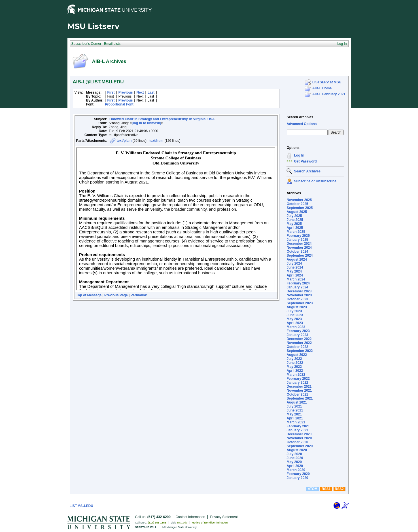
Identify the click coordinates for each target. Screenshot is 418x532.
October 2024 (297, 252)
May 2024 (294, 271)
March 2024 (296, 279)
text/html (156, 141)
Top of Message (89, 295)
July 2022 (294, 359)
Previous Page (116, 295)
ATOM (313, 489)
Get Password (305, 161)
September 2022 (300, 351)
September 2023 (300, 303)
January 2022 (297, 383)
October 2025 (297, 204)
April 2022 (295, 371)
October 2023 (297, 299)
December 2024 (299, 244)
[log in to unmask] (146, 123)
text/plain (124, 141)
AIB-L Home (322, 88)
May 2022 (294, 367)
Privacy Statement (224, 517)
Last (151, 92)
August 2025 (297, 212)
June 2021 (295, 410)
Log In (299, 155)
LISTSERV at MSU (327, 82)
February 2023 (298, 331)
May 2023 (294, 319)
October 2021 (297, 394)
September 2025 (300, 208)
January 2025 (297, 240)
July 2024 (294, 263)
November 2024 (299, 248)
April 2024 (295, 275)
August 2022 (297, 355)
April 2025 (295, 228)
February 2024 (298, 283)
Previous (126, 92)
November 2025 (299, 200)
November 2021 (299, 390)
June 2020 (295, 458)
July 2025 (294, 216)
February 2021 (298, 426)
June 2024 (295, 267)
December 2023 (299, 291)
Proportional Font (119, 104)
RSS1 (326, 489)
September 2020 (300, 446)
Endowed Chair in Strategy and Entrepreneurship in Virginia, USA (162, 119)
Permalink (139, 295)
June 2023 (295, 315)
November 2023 (299, 295)
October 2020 (297, 442)
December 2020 (299, 434)
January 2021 (297, 430)
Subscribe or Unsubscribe (315, 181)
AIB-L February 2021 (329, 94)
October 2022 (297, 347)
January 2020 (297, 478)
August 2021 (297, 402)
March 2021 (296, 422)
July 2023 (294, 311)
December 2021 (299, 387)
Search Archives (300, 117)
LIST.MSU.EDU (81, 506)
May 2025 (294, 224)
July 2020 (294, 454)
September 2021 (300, 398)
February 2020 (298, 474)
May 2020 (294, 462)
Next (140, 92)
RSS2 (339, 489)
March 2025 (296, 232)
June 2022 (295, 363)
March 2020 (296, 470)
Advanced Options (302, 124)
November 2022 (299, 343)
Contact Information (190, 517)
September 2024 (300, 256)
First (111, 92)
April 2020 (295, 466)
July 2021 (294, 406)
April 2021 (295, 418)
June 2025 (295, 220)
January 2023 (297, 335)
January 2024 (297, 287)
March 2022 (296, 375)
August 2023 (297, 307)
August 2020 (297, 450)
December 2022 (299, 339)
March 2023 (296, 327)
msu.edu (182, 522)
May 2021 (294, 414)
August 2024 (297, 259)
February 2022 (298, 379)
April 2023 (295, 323)
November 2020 (299, 438)
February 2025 (298, 236)
